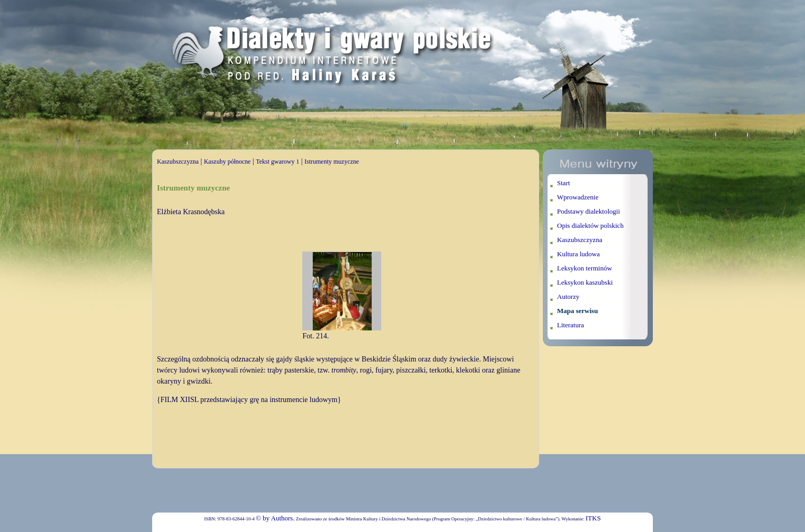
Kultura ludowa (578, 254)
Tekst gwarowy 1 (277, 162)
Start (564, 183)
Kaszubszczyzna (178, 162)
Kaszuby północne (227, 162)
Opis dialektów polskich (590, 225)
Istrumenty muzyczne (332, 162)
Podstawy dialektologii (589, 211)
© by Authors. (275, 518)
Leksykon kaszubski (585, 282)
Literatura (570, 325)
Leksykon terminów (584, 268)
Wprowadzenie (578, 197)
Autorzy (568, 297)
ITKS (593, 518)
